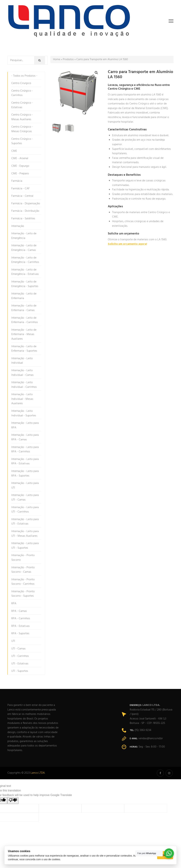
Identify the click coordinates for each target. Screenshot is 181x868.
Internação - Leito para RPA (25, 425)
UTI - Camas (18, 649)
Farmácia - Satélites (23, 219)
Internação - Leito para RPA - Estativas (25, 462)
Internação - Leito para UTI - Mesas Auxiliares (25, 534)
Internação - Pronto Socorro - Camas (23, 570)
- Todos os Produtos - (24, 76)
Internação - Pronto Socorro (23, 558)
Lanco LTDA (38, 773)
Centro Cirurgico (21, 83)
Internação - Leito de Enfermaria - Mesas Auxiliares (24, 334)
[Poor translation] (13, 801)
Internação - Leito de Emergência (24, 236)
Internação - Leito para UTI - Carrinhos (25, 510)
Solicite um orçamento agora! (127, 244)
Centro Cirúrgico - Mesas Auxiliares (22, 117)
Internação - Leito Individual (22, 361)
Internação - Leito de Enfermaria (24, 296)
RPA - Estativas (21, 626)
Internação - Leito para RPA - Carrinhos (25, 450)
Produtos (68, 59)
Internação (18, 226)
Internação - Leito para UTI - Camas (25, 498)
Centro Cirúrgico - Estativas (22, 105)
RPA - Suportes (20, 634)
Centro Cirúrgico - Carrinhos (22, 93)
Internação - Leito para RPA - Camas (25, 437)
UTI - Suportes (20, 671)
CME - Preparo (20, 174)
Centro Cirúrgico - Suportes (22, 141)
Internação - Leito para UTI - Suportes (25, 546)
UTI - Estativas (20, 664)
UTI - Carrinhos (20, 656)
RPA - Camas (19, 611)
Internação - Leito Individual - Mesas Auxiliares (22, 399)
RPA (14, 604)
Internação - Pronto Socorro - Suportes (23, 594)
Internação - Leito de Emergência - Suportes (25, 284)
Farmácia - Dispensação (26, 204)
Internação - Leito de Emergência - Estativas (25, 272)
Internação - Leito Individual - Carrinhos (24, 385)
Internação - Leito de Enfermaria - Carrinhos (25, 320)
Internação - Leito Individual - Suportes (24, 413)
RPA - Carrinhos (21, 619)
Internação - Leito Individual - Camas (22, 373)
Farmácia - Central (22, 196)
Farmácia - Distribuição (25, 211)
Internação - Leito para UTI (25, 486)
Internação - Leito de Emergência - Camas (24, 248)
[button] (96, 73)
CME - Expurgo (20, 166)
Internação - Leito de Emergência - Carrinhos (25, 260)
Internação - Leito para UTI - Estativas (25, 522)
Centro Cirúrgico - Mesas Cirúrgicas (22, 129)
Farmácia (17, 181)
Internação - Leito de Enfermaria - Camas (24, 308)
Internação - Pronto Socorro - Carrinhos (23, 582)
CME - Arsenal (20, 158)
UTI (13, 641)
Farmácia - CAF (21, 189)
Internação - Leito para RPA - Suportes (25, 474)
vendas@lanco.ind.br (151, 739)
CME (14, 151)
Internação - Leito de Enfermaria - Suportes (24, 349)
